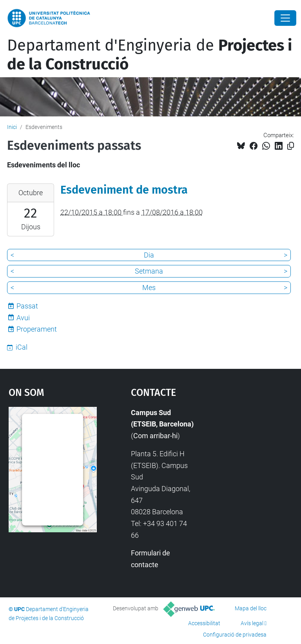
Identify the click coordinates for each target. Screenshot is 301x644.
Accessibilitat (204, 623)
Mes (149, 288)
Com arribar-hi (155, 436)
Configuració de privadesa (235, 635)
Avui (23, 318)
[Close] (285, 18)
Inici (12, 127)
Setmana (149, 271)
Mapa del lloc (251, 608)
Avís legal (252, 623)
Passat (27, 306)
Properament (37, 329)
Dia (149, 255)
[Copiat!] (291, 146)
